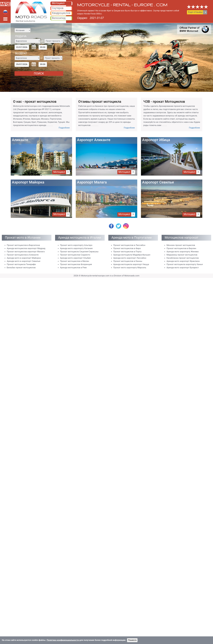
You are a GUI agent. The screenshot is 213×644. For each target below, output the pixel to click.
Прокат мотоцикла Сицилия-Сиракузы (79, 252)
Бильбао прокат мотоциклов (21, 268)
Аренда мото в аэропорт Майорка (24, 258)
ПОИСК (39, 73)
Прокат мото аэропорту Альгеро (76, 245)
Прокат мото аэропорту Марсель (130, 268)
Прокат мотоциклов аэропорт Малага (26, 252)
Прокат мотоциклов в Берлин (181, 248)
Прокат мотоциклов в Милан (75, 261)
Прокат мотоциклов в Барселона (23, 245)
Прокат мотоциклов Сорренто (75, 255)
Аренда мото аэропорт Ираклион (183, 261)
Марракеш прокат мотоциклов (182, 255)
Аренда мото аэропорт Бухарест (183, 268)
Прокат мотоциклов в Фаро (127, 248)
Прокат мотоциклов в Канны (128, 261)
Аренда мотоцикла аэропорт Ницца (131, 264)
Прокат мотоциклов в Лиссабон (129, 245)
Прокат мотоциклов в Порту (127, 252)
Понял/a (132, 640)
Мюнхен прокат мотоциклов (181, 245)
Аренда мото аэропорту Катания (76, 248)
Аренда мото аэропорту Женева (183, 252)
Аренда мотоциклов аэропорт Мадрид (26, 248)
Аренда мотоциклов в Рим (73, 268)
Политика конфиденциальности (63, 640)
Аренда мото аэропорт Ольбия (75, 258)
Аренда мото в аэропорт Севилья (23, 261)
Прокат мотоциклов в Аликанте (23, 255)
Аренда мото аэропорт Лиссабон (130, 258)
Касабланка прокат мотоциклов (183, 258)
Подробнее (64, 128)
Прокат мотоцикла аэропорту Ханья (185, 264)
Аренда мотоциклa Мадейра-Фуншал (132, 255)
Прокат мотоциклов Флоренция (76, 264)
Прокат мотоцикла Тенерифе (21, 264)
